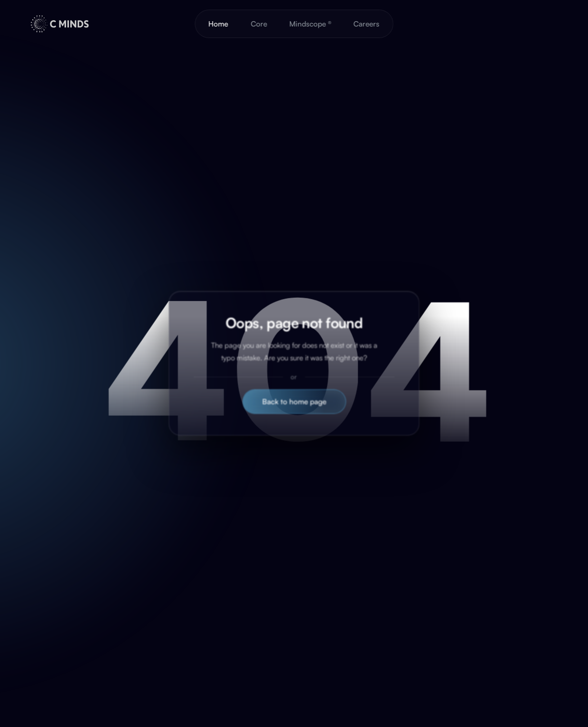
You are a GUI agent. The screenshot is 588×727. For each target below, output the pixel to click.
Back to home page (294, 401)
